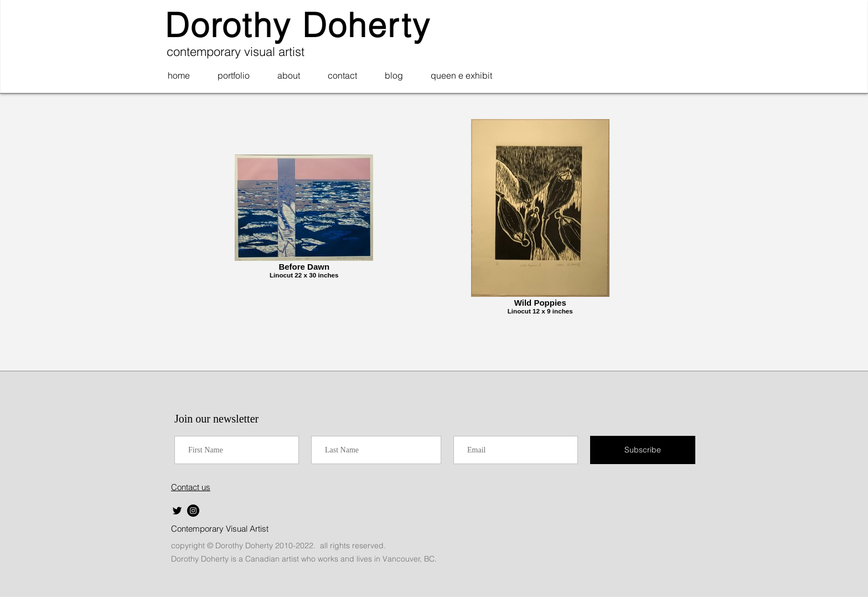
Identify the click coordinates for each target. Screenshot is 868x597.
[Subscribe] (643, 450)
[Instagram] (193, 511)
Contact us (191, 487)
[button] (234, 76)
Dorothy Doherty (298, 25)
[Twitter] (177, 511)
